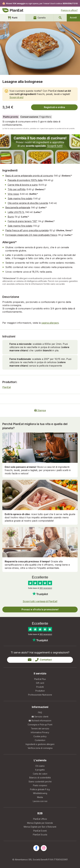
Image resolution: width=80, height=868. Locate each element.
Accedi (73, 18)
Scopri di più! (17, 97)
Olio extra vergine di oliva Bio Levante (29, 202)
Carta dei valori (40, 774)
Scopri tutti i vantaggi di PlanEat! (40, 599)
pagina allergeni (50, 321)
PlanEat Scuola (40, 836)
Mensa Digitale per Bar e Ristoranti (40, 828)
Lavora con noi (40, 802)
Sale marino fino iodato (21, 198)
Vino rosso (14, 193)
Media (40, 798)
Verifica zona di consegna (40, 748)
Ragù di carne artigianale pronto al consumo (30, 176)
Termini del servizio (40, 727)
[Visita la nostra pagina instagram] (44, 849)
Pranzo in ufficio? (69, 10)
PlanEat (7, 386)
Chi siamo (40, 765)
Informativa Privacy (40, 731)
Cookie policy (40, 735)
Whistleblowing (40, 794)
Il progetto (40, 769)
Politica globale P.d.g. (40, 790)
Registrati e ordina (54, 107)
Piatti (13, 18)
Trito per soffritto (17, 189)
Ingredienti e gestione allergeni (40, 744)
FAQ (40, 711)
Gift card (40, 681)
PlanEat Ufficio (40, 820)
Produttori (40, 689)
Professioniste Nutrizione (40, 693)
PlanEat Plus (40, 677)
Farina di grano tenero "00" (23, 220)
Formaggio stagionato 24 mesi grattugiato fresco (32, 233)
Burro (11, 216)
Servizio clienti (40, 715)
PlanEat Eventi (40, 832)
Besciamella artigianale (18, 207)
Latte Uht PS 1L (16, 211)
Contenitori (40, 739)
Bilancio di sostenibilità (40, 778)
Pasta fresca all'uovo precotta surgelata (28, 229)
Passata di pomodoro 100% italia (26, 180)
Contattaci (40, 658)
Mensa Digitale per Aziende (40, 824)
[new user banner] (40, 149)
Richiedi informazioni (40, 719)
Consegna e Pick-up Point (40, 723)
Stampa (40, 409)
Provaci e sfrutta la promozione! (40, 608)
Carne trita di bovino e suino (23, 185)
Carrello (39, 18)
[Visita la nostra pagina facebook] (36, 849)
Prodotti (40, 685)
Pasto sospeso (40, 786)
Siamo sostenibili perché (40, 782)
